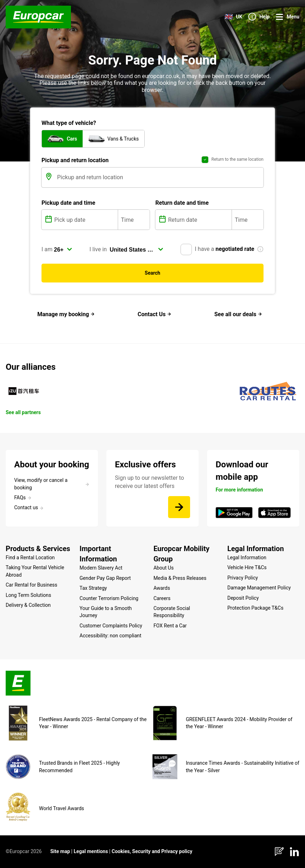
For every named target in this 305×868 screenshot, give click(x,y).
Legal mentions (91, 851)
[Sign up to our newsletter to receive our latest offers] (179, 507)
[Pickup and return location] (160, 177)
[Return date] (199, 220)
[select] (63, 249)
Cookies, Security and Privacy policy (152, 851)
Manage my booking (66, 314)
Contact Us (154, 314)
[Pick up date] (85, 220)
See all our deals (238, 314)
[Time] (134, 220)
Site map (60, 851)
